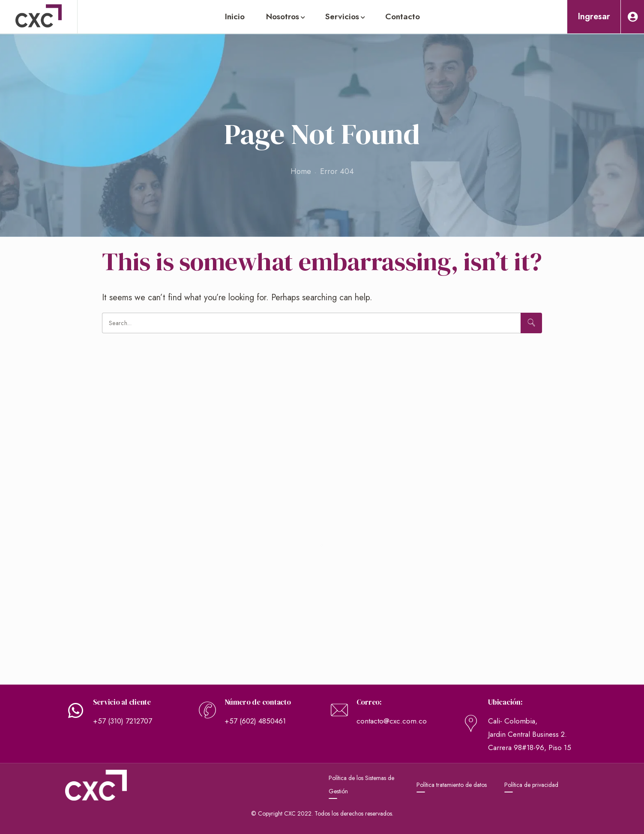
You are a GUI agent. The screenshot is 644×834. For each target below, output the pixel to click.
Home (301, 171)
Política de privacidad (531, 785)
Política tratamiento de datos (452, 785)
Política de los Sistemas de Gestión (361, 785)
